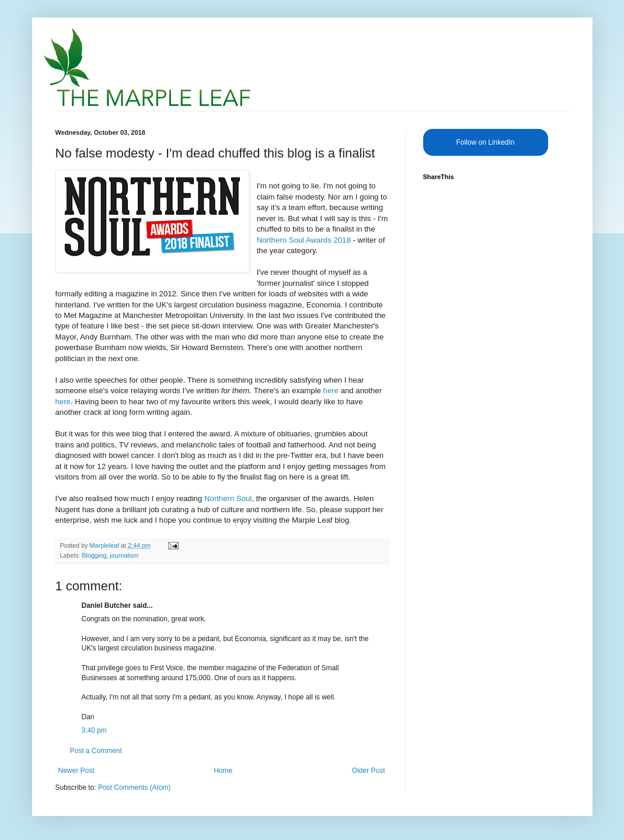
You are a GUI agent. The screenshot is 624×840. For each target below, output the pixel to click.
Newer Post (76, 771)
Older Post (369, 771)
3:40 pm (94, 730)
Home (223, 771)
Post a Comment (96, 751)
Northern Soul (228, 498)
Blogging (94, 555)
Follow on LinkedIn (485, 142)
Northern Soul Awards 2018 (304, 240)
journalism (124, 555)
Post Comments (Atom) (135, 787)
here (331, 391)
